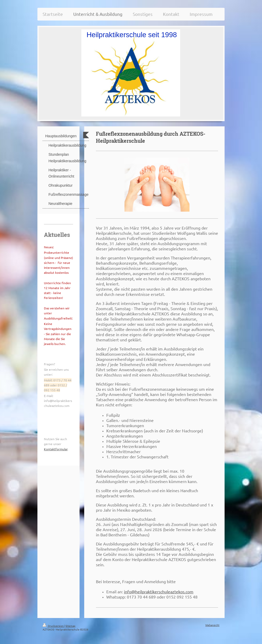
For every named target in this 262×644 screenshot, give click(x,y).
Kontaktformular (56, 449)
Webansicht (212, 625)
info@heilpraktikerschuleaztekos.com (159, 591)
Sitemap (70, 626)
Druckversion (53, 626)
